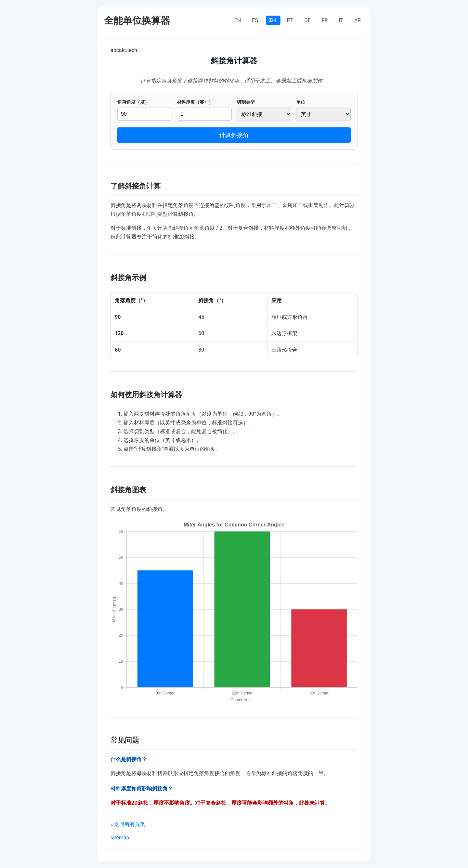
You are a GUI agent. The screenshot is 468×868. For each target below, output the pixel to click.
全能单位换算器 (137, 20)
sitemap (120, 838)
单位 (301, 102)
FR (325, 20)
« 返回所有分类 (128, 824)
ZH (273, 20)
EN (238, 20)
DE (308, 20)
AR (357, 20)
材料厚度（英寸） (195, 102)
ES (256, 20)
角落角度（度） (133, 102)
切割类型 (246, 102)
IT (341, 20)
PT (291, 20)
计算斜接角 (234, 135)
